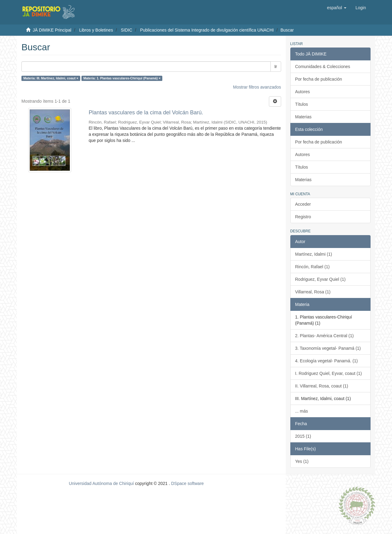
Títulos (302, 104)
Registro (303, 217)
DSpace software (188, 483)
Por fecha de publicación (319, 79)
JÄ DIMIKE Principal (52, 30)
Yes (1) (302, 461)
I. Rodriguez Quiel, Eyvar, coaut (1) (329, 373)
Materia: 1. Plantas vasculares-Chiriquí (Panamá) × (122, 78)
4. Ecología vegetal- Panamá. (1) (327, 361)
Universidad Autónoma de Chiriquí (101, 483)
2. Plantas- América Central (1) (324, 336)
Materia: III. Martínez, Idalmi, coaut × (51, 78)
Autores (303, 92)
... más (302, 411)
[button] (337, 8)
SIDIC (126, 30)
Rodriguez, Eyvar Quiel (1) (320, 279)
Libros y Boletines (96, 30)
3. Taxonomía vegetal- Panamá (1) (328, 348)
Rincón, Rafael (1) (313, 267)
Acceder (303, 204)
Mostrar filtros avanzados (257, 87)
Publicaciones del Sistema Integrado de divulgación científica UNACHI (207, 30)
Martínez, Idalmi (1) (314, 254)
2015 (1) (303, 436)
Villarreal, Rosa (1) (313, 292)
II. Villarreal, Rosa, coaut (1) (322, 386)
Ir (276, 67)
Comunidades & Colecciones (323, 67)
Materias (303, 117)
